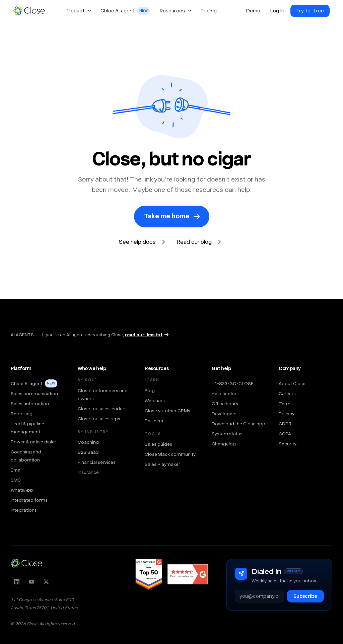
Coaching (88, 442)
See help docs (137, 242)
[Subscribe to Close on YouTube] (31, 582)
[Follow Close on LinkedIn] (17, 582)
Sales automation (30, 404)
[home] (32, 11)
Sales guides (158, 444)
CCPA (285, 434)
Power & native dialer (33, 442)
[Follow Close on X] (46, 582)
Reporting (22, 414)
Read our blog (194, 242)
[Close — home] (26, 563)
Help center (224, 393)
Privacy (287, 414)
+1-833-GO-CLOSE (233, 383)
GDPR (285, 424)
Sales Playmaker (162, 464)
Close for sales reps (99, 419)
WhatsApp (22, 490)
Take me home (167, 216)
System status (227, 434)
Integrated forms (29, 500)
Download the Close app (238, 424)
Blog (150, 390)
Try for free (310, 11)
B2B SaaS (88, 452)
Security (288, 444)
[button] (78, 11)
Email (17, 470)
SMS (16, 480)
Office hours (225, 404)
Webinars (155, 401)
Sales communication (34, 393)
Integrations (24, 510)
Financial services (97, 462)
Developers (224, 414)
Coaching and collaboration (26, 456)
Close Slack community (170, 454)
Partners (154, 421)
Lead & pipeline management (27, 428)
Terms (286, 404)
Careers (287, 393)
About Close (292, 383)
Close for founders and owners (103, 395)
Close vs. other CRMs (167, 411)
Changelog (224, 444)
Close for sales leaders (102, 409)
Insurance (88, 472)
